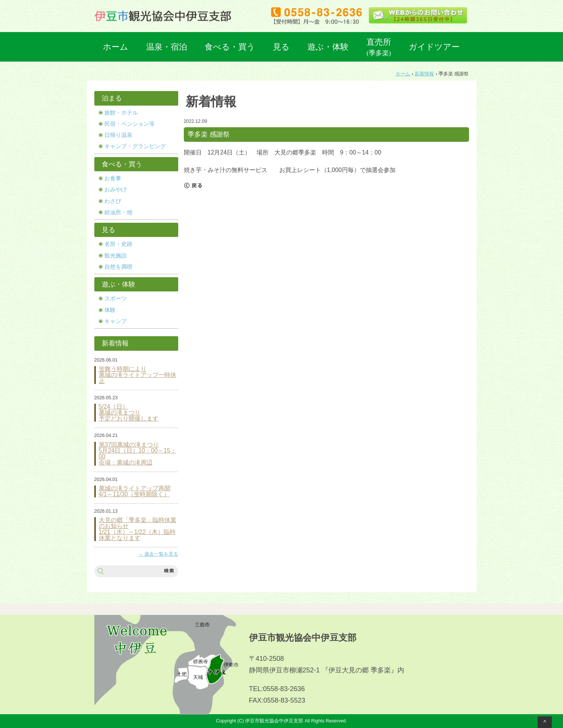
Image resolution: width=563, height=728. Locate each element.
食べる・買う (230, 47)
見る (281, 47)
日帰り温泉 (118, 135)
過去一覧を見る (161, 554)
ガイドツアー (434, 47)
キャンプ (116, 321)
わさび (113, 201)
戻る (193, 185)
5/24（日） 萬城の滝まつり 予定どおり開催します (129, 413)
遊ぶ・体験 (328, 47)
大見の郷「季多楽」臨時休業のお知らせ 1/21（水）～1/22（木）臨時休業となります (138, 529)
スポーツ (116, 299)
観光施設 (116, 256)
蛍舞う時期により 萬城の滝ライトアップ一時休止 (138, 375)
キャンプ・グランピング (135, 146)
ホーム (116, 47)
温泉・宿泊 (167, 47)
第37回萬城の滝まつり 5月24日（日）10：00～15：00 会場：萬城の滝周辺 (138, 454)
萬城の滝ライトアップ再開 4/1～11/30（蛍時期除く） (135, 491)
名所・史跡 (118, 244)
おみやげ (116, 190)
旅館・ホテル (121, 113)
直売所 (379, 47)
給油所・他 (118, 212)
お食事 (113, 178)
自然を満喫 (118, 267)
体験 (110, 310)
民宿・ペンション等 (130, 124)
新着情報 (424, 74)
